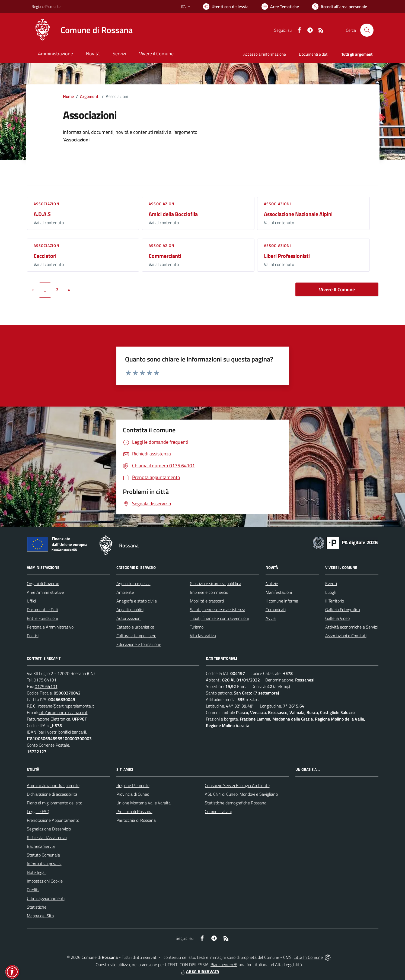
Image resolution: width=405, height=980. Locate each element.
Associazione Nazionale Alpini (298, 214)
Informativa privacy (44, 864)
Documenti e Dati (42, 610)
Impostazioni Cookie (45, 881)
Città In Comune (308, 957)
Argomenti (90, 96)
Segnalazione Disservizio (49, 829)
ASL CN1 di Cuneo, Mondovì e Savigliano (241, 794)
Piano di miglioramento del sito (55, 803)
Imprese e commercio (209, 592)
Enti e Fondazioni (42, 618)
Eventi (331, 583)
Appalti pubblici (130, 610)
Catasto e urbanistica (135, 627)
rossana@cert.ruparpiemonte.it (66, 706)
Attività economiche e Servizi (351, 627)
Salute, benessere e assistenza (218, 610)
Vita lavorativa (203, 636)
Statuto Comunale (43, 855)
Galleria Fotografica (343, 610)
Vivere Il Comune (337, 289)
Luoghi (331, 592)
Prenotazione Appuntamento (53, 820)
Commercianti (165, 256)
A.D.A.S (42, 214)
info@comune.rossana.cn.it (63, 712)
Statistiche (37, 907)
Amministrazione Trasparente (53, 785)
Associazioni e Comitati (346, 636)
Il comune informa (282, 601)
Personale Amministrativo (50, 627)
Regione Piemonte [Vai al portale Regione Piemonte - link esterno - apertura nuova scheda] (46, 6)
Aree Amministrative (45, 592)
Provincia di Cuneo (133, 794)
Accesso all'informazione (265, 54)
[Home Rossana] (82, 30)
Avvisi (271, 618)
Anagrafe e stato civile (137, 601)
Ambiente (125, 592)
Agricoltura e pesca (133, 583)
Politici (33, 636)
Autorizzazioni (129, 618)
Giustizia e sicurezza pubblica (216, 583)
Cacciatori (45, 256)
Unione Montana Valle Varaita (143, 803)
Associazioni (47, 204)
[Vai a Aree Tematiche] (280, 7)
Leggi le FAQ (38, 811)
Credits (33, 890)
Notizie (272, 583)
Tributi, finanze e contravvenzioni (219, 618)
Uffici (31, 601)
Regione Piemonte (133, 785)
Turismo (197, 627)
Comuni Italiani (218, 811)
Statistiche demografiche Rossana (236, 803)
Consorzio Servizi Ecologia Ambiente (237, 785)
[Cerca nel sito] (367, 30)
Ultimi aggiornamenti (46, 898)
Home (68, 96)
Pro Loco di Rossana (134, 811)
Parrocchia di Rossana (136, 820)
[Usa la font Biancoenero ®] (226, 7)
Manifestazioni (279, 592)
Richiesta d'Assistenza (47, 838)
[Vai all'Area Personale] (339, 7)
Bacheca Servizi (41, 846)
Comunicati (276, 610)
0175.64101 (45, 680)
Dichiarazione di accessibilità (52, 794)
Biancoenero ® (224, 965)
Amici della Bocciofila (173, 214)
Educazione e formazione (139, 644)
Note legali (37, 872)
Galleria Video (337, 618)
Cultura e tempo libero (136, 636)
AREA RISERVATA (199, 971)
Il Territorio (335, 601)
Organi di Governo (43, 583)
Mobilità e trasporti (207, 601)
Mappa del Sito (40, 916)
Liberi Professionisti (287, 256)
